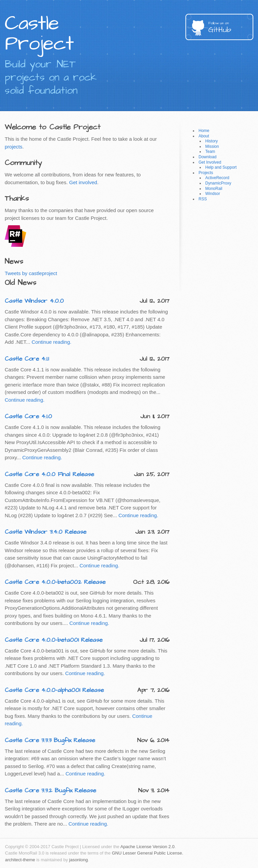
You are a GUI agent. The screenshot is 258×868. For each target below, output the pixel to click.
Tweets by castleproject (31, 273)
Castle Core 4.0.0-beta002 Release (55, 582)
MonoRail (214, 189)
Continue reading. (51, 342)
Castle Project (39, 34)
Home (204, 131)
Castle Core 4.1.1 (27, 359)
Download (207, 157)
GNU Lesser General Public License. (147, 853)
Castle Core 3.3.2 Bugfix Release (50, 790)
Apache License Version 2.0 (147, 847)
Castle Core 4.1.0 (28, 416)
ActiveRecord (217, 178)
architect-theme (20, 860)
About (204, 136)
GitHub (231, 28)
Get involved (83, 182)
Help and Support (221, 167)
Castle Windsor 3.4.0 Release (46, 532)
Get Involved (210, 162)
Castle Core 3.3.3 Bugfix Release (50, 740)
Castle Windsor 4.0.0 (34, 301)
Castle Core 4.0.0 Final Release (49, 474)
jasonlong (79, 860)
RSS (203, 199)
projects (14, 147)
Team (210, 152)
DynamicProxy (218, 183)
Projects (206, 173)
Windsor (213, 194)
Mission (212, 146)
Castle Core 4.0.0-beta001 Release (54, 640)
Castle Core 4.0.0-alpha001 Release (54, 690)
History (211, 141)
